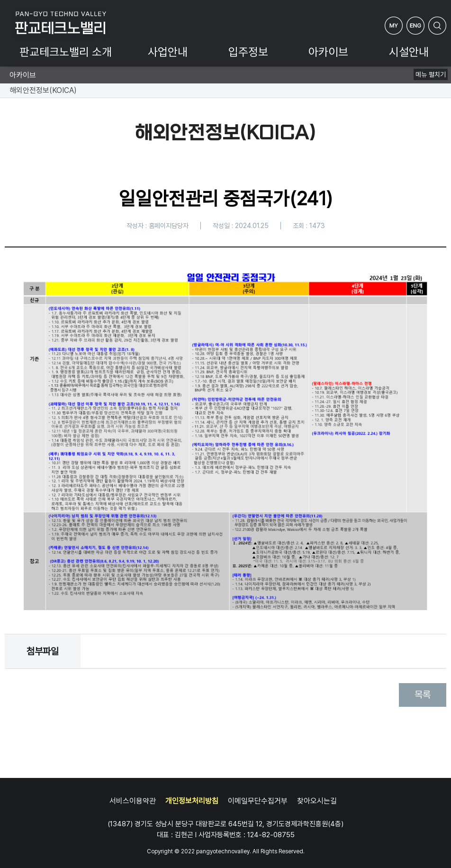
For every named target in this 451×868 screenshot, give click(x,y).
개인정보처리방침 (192, 801)
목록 (423, 694)
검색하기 (437, 26)
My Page (394, 26)
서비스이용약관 (133, 801)
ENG (415, 26)
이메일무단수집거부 (258, 801)
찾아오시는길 (317, 801)
